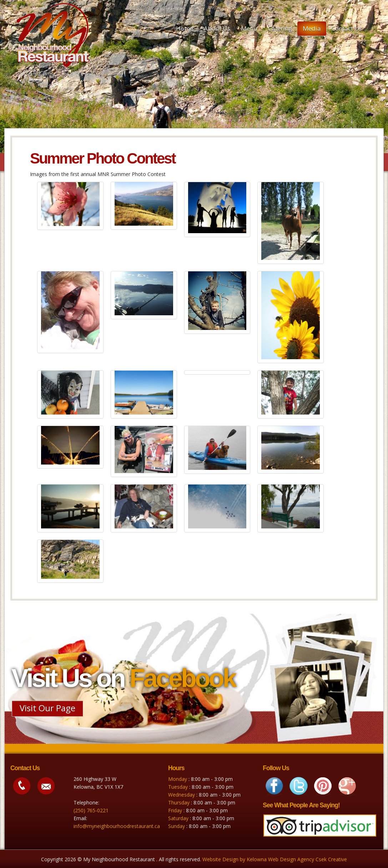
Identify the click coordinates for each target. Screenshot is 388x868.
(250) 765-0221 (91, 810)
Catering (280, 28)
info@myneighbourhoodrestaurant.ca (117, 826)
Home (185, 28)
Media (312, 28)
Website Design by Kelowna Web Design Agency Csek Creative (275, 859)
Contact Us (347, 28)
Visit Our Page (47, 708)
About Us (217, 28)
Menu (249, 28)
